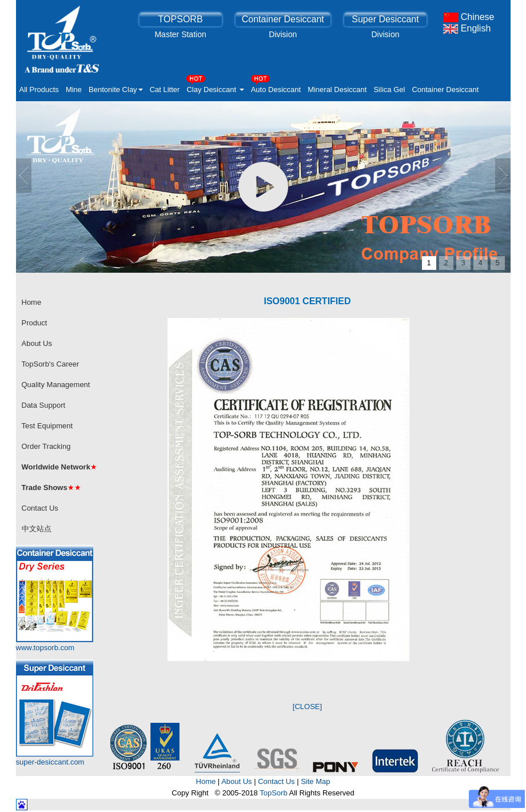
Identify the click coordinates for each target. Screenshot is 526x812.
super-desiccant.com (50, 762)
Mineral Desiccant (337, 89)
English (467, 28)
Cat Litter (165, 89)
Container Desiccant (283, 19)
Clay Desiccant (215, 86)
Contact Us (40, 508)
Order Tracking (46, 446)
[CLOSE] (307, 706)
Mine (74, 89)
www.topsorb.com (45, 648)
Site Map (315, 781)
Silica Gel (389, 89)
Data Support (44, 405)
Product (35, 323)
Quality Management (56, 385)
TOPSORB (181, 19)
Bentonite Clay (116, 89)
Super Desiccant (385, 19)
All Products (39, 89)
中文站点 (37, 529)
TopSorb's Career (51, 364)
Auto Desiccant (276, 86)
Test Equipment (47, 426)
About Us (37, 343)
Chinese (469, 17)
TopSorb (273, 793)
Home (32, 302)
